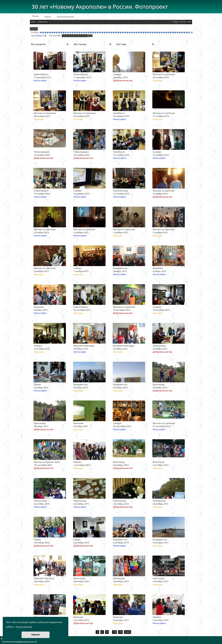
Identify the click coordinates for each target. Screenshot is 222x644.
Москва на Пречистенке (47, 462)
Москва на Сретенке (164, 74)
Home (35, 16)
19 (120, 632)
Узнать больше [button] (24, 627)
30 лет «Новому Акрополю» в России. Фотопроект (100, 7)
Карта (48, 17)
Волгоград (119, 462)
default (40, 36)
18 (114, 632)
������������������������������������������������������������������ (115, 32)
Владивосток (120, 268)
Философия (40, 81)
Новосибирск (41, 74)
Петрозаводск (41, 152)
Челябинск (119, 113)
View (33, 22)
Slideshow (43, 22)
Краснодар (159, 385)
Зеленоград (159, 346)
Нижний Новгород (44, 578)
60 (56, 36)
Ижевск (78, 462)
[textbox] (75, 36)
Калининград (120, 191)
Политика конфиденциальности (19, 642)
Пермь (37, 385)
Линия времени (65, 17)
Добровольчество (123, 81)
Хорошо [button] (35, 635)
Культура (158, 81)
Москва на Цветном (164, 191)
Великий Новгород (84, 346)
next (189, 22)
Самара (117, 74)
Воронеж (158, 268)
